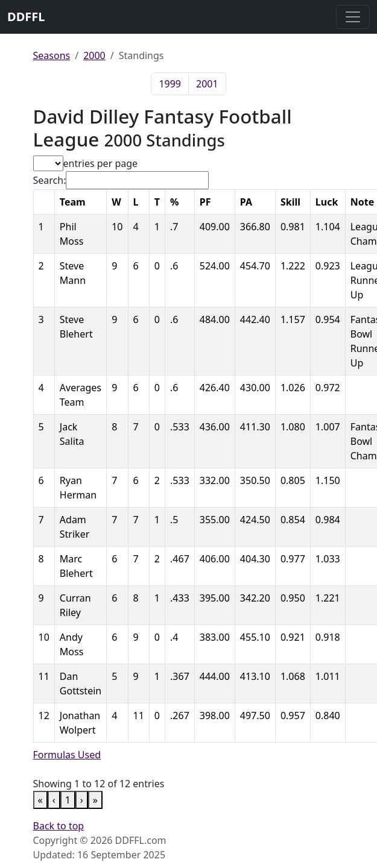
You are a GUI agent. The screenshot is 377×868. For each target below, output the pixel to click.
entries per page (101, 163)
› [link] (82, 800)
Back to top (59, 826)
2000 (94, 55)
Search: (50, 180)
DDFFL (26, 17)
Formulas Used (67, 755)
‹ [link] (54, 800)
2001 (207, 84)
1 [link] (68, 800)
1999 (170, 84)
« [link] (40, 800)
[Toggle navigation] (353, 17)
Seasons (52, 55)
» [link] (95, 800)
